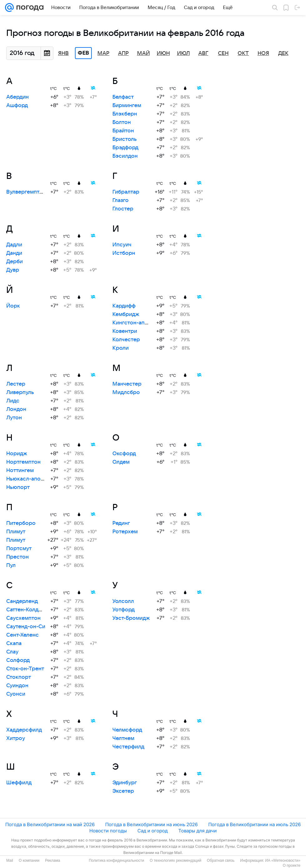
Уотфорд (123, 610)
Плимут (16, 532)
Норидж (17, 454)
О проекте (291, 866)
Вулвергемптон (26, 192)
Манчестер (127, 384)
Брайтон (123, 131)
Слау (12, 652)
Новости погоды (108, 831)
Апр (123, 53)
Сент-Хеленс (22, 635)
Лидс (13, 401)
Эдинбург (125, 783)
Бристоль (125, 139)
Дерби (15, 262)
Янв (63, 53)
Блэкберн (125, 114)
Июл (183, 53)
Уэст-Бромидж (131, 618)
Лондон (16, 409)
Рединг (121, 523)
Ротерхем (125, 532)
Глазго (121, 200)
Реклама (52, 861)
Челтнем (123, 738)
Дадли (14, 245)
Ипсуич (122, 245)
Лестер (16, 384)
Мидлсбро (126, 392)
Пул (11, 565)
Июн (163, 53)
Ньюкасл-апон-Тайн (32, 479)
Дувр (13, 270)
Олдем (121, 462)
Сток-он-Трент (25, 669)
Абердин (17, 97)
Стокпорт (19, 677)
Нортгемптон (23, 462)
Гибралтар (126, 192)
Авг (203, 53)
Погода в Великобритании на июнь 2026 (151, 824)
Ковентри (125, 331)
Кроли (121, 348)
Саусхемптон (23, 618)
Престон (17, 557)
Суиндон (17, 686)
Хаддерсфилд (24, 730)
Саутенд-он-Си (26, 627)
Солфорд (18, 660)
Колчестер (126, 340)
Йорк (13, 306)
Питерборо (21, 523)
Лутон (14, 418)
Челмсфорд (127, 730)
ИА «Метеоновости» (283, 861)
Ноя (263, 53)
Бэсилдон (125, 156)
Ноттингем (20, 471)
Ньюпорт (18, 487)
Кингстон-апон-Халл (139, 323)
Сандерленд (22, 601)
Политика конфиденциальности (116, 861)
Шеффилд (19, 783)
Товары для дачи (197, 831)
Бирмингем (127, 106)
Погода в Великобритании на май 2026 (50, 824)
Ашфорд (17, 106)
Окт (243, 53)
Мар (103, 53)
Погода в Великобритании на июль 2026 (254, 824)
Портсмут (19, 549)
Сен (223, 53)
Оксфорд (124, 454)
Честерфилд (128, 747)
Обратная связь (221, 861)
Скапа (14, 644)
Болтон (122, 122)
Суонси (16, 694)
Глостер (123, 209)
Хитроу (16, 738)
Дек (283, 53)
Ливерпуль (20, 392)
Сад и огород (153, 831)
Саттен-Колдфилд (29, 610)
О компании (29, 861)
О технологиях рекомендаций (175, 861)
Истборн (124, 253)
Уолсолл (123, 601)
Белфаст (123, 97)
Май (143, 53)
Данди (14, 253)
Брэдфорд (125, 148)
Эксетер (123, 791)
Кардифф (124, 306)
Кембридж (126, 314)
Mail (10, 861)
